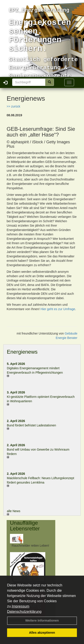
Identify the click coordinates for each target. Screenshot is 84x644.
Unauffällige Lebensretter (25, 526)
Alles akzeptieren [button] (42, 633)
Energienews (22, 352)
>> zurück (13, 106)
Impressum (20, 606)
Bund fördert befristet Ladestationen (31, 425)
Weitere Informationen (42, 620)
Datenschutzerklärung (24, 612)
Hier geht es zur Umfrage (58, 309)
